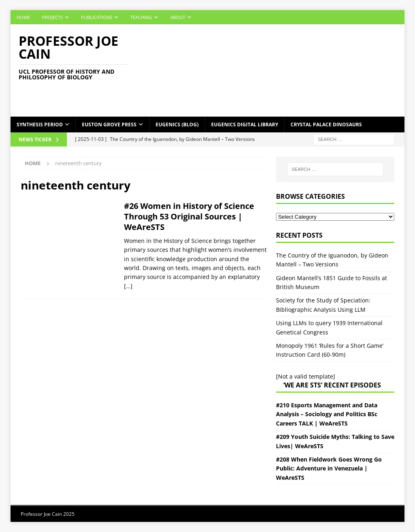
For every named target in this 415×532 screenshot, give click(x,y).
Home (23, 17)
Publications (97, 17)
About (178, 17)
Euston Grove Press (109, 124)
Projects (52, 17)
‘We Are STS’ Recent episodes (332, 385)
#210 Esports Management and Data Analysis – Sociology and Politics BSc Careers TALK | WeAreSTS (327, 414)
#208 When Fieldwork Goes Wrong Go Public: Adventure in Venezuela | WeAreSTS (329, 468)
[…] (128, 286)
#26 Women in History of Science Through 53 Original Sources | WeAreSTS (189, 216)
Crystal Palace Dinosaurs (326, 124)
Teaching (141, 17)
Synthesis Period (40, 124)
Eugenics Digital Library (245, 124)
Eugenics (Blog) (177, 124)
